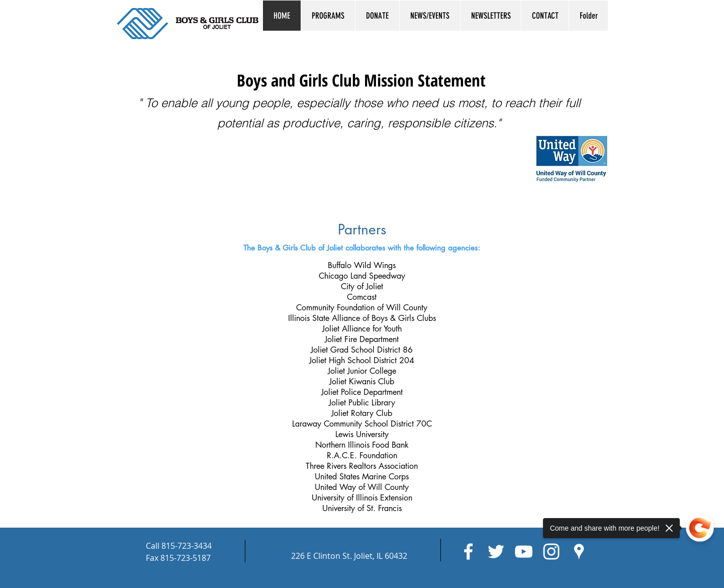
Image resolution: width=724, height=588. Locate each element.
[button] (328, 16)
